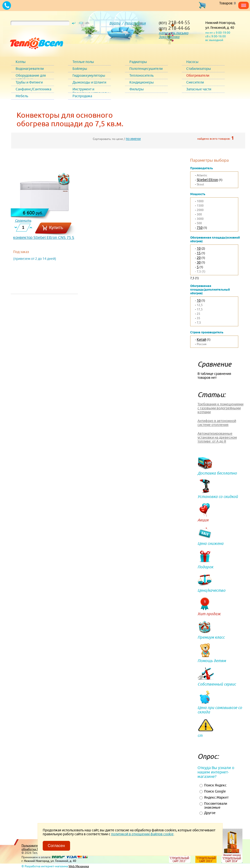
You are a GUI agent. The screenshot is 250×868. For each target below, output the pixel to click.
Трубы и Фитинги (29, 82)
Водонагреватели (30, 69)
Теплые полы (83, 62)
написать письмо (173, 33)
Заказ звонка (169, 37)
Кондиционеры (142, 82)
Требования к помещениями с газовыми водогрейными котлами (220, 408)
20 (199, 258)
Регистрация (135, 23)
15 (199, 253)
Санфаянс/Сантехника (33, 89)
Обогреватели (198, 75)
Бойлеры (80, 69)
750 (200, 228)
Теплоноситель (141, 75)
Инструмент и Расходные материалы (91, 90)
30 (199, 262)
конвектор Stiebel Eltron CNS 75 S (44, 237)
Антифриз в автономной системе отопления (217, 423)
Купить (56, 228)
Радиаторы (138, 62)
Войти (115, 23)
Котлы (21, 62)
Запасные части (199, 89)
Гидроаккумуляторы (89, 75)
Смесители (195, 82)
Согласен (56, 846)
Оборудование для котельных (31, 76)
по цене (118, 139)
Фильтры (137, 89)
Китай (201, 339)
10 (199, 248)
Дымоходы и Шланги (89, 82)
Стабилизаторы (199, 69)
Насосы (192, 62)
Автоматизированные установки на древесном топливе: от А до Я (217, 437)
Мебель (22, 96)
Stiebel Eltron (207, 180)
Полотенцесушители (146, 69)
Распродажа (82, 96)
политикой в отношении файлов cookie (142, 834)
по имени (133, 139)
